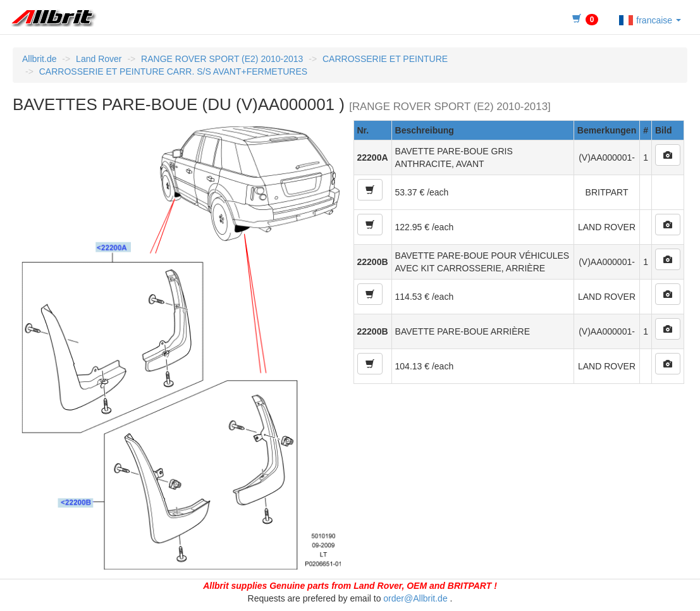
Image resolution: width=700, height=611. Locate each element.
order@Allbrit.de (415, 598)
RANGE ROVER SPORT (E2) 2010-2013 (222, 59)
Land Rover (99, 59)
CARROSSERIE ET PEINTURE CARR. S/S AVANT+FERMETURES (173, 71)
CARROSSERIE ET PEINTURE (385, 59)
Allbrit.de (39, 59)
